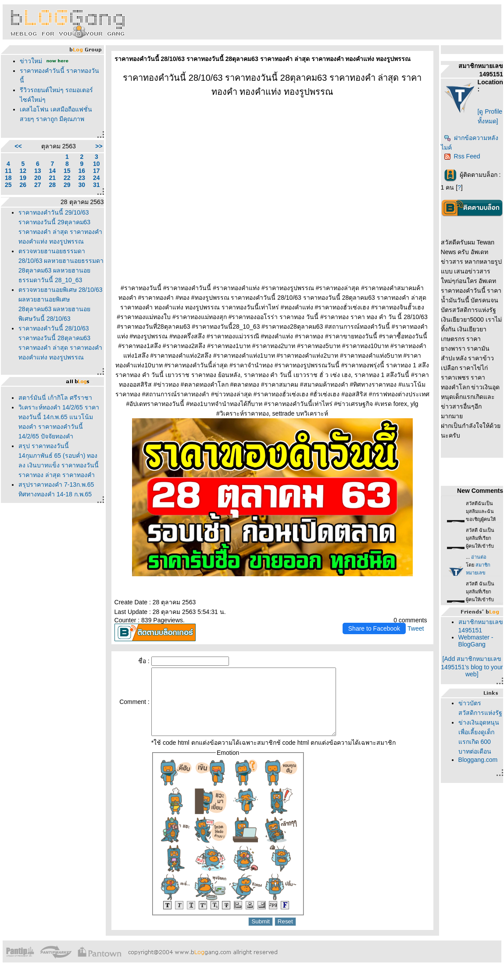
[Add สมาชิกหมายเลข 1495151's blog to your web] (472, 666)
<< (18, 146)
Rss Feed (462, 156)
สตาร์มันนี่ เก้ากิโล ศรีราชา (55, 398)
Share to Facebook (374, 628)
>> (99, 146)
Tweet (416, 628)
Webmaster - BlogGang (476, 641)
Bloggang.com (478, 760)
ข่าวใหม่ (31, 61)
